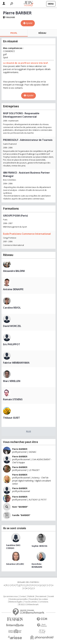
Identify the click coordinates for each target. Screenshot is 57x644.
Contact (23, 596)
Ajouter (29, 23)
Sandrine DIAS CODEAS (13, 547)
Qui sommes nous (11, 596)
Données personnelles (19, 599)
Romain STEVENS (13, 399)
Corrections (43, 602)
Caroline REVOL (12, 308)
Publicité (31, 596)
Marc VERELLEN (12, 381)
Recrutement (41, 596)
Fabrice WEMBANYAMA (16, 363)
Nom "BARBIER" (20, 507)
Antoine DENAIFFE (13, 289)
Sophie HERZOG (40, 546)
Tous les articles (31, 602)
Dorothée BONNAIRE (37, 565)
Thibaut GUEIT (11, 418)
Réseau (42, 33)
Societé (51, 596)
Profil (14, 33)
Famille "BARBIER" (21, 515)
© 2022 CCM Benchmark (29, 605)
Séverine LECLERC (15, 564)
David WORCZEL (12, 326)
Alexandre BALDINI (14, 271)
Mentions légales (16, 602)
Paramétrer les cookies (39, 599)
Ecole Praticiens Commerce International (27, 234)
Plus (28, 431)
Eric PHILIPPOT (11, 344)
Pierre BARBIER (20, 449)
